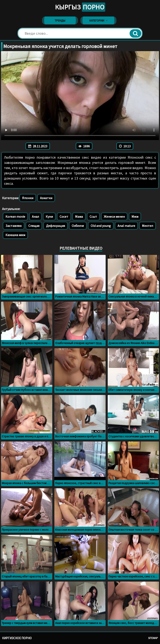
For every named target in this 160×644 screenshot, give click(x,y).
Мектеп (147, 226)
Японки (28, 198)
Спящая (34, 226)
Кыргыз (80, 7)
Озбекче (78, 226)
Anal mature (126, 226)
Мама (79, 216)
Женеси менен (114, 216)
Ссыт (93, 216)
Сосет (64, 216)
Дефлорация (56, 226)
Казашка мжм (15, 235)
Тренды (60, 20)
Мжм (135, 216)
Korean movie (15, 216)
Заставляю (14, 226)
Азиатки (46, 198)
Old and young (101, 226)
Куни (49, 216)
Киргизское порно (17, 638)
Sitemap (153, 638)
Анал (35, 216)
